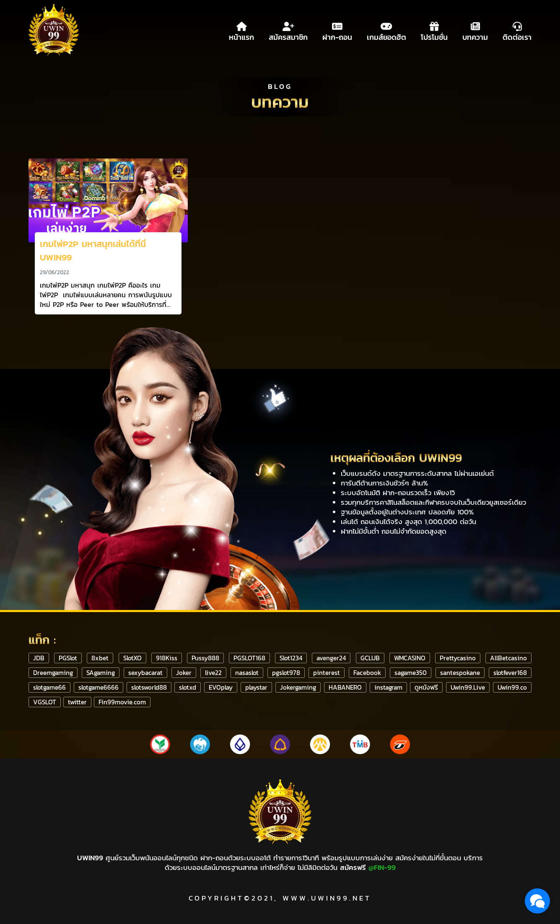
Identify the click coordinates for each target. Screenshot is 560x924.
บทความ (475, 30)
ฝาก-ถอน (337, 30)
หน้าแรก (241, 30)
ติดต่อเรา (517, 30)
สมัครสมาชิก (288, 30)
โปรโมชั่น (434, 30)
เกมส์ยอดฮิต (386, 30)
